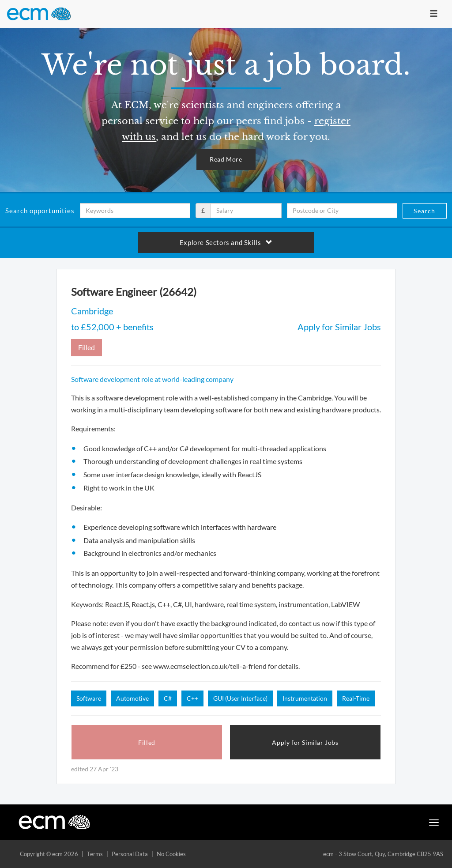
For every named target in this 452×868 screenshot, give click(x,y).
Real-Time (356, 698)
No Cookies (171, 854)
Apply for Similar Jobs (339, 327)
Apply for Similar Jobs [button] (305, 742)
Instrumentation (305, 698)
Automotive (132, 698)
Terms (95, 854)
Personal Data (130, 854)
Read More (226, 159)
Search (424, 211)
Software (89, 698)
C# (168, 698)
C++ (192, 698)
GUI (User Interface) (240, 698)
